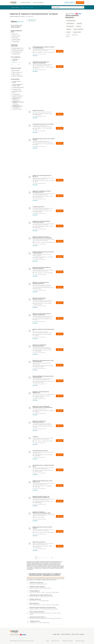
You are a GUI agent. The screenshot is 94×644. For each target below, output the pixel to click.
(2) (17, 106)
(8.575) (16, 42)
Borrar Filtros (20, 22)
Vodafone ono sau (35, 621)
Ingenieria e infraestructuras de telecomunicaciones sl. (41, 283)
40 (52, 558)
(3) (18, 102)
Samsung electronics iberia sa (38, 617)
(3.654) (18, 50)
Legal (47, 641)
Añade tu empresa (70, 3)
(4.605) (18, 85)
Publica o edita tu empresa (78, 634)
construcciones (70, 26)
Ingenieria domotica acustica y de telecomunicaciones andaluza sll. (41, 497)
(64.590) (16, 40)
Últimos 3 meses (16, 72)
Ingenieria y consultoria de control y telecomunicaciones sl (42, 192)
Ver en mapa (35, 56)
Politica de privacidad (80, 641)
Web (13, 34)
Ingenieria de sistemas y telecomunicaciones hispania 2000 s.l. (42, 513)
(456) (16, 74)
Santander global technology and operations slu (42, 608)
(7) (17, 98)
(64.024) (17, 76)
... (51, 558)
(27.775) (16, 36)
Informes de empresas (25, 3)
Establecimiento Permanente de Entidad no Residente (17, 106)
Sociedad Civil (15, 89)
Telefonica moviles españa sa (37, 587)
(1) (17, 109)
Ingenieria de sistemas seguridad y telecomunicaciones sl (41, 222)
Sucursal (14, 42)
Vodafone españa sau (35, 599)
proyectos (75, 35)
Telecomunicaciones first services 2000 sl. (43, 124)
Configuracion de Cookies (67, 641)
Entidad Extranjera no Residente (17, 98)
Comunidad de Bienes (17, 91)
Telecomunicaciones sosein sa (40, 451)
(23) (17, 96)
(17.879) (15, 38)
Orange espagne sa (35, 591)
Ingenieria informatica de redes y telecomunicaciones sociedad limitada (42, 237)
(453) (17, 89)
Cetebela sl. (35, 437)
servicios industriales (78, 29)
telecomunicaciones (71, 21)
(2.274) (18, 87)
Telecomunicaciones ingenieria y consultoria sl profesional (41, 62)
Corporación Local (16, 109)
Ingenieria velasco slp (38, 111)
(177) (16, 94)
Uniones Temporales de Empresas (18, 85)
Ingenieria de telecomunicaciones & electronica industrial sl (42, 314)
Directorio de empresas (38, 3)
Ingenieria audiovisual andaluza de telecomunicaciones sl (42, 268)
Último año (15, 74)
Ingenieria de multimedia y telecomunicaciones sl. (39, 346)
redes (68, 35)
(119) (17, 72)
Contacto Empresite (66, 634)
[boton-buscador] (82, 7)
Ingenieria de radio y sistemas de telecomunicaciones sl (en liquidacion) (42, 407)
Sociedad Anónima (16, 87)
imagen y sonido (77, 32)
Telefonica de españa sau (36, 583)
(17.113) (15, 34)
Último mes (15, 70)
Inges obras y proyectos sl (39, 542)
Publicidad (79, 23)
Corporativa (15, 54)
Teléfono (14, 36)
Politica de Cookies (55, 641)
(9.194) (18, 48)
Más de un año (16, 76)
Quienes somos (56, 634)
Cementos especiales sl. (39, 207)
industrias (79, 26)
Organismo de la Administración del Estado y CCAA (18, 102)
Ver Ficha (60, 51)
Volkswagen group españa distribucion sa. (41, 595)
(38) (16, 70)
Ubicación (15, 40)
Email (14, 38)
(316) (17, 92)
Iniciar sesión (80, 3)
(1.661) (17, 52)
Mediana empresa (16, 50)
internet (69, 32)
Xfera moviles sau (34, 603)
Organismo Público (16, 96)
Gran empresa (15, 52)
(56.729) (16, 82)
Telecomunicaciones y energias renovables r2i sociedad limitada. (43, 48)
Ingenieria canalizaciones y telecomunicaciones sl (40, 299)
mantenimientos (70, 23)
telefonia (69, 29)
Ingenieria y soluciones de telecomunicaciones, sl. (39, 422)
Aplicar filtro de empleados (16, 60)
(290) (16, 54)
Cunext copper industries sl (37, 612)
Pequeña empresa (16, 48)
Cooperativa (15, 94)
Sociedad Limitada (16, 81)
